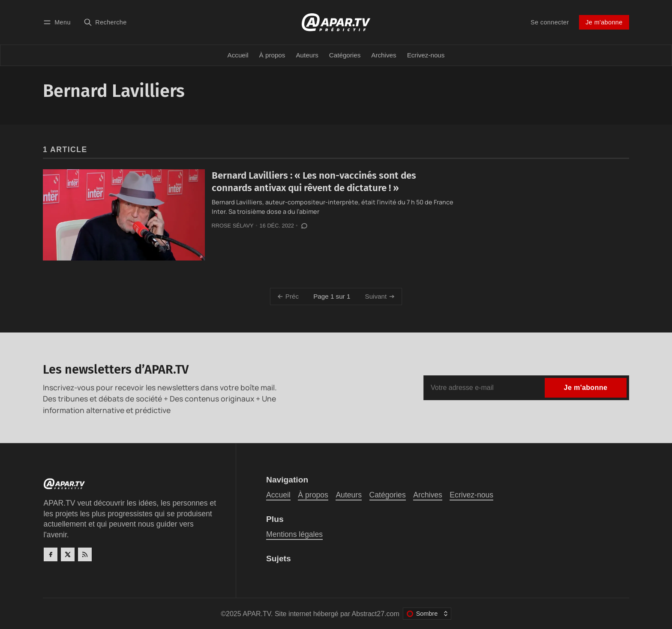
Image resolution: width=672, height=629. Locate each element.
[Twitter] (68, 554)
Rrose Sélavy (233, 226)
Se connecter (550, 22)
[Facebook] (51, 554)
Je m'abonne (604, 22)
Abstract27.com (376, 614)
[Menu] (58, 22)
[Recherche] (105, 22)
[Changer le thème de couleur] (427, 614)
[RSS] (85, 554)
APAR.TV (257, 614)
